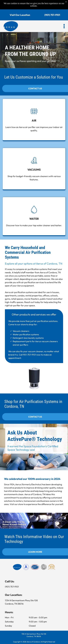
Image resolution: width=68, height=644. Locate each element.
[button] (64, 26)
